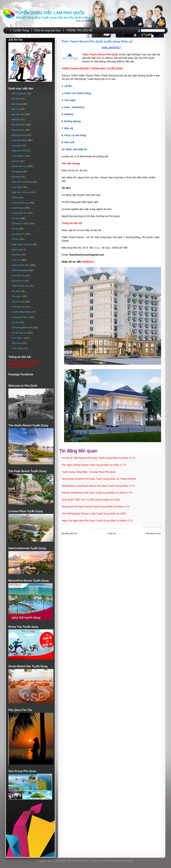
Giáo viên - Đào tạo (21, 192)
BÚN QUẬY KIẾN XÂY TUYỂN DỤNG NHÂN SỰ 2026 (91, 500)
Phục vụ (16, 260)
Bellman (16, 120)
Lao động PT (18, 234)
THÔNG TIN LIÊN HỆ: (79, 30)
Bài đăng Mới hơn (69, 533)
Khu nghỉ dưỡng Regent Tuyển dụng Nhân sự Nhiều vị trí (94, 465)
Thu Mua (16, 291)
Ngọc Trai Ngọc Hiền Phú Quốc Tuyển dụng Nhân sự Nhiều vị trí (97, 521)
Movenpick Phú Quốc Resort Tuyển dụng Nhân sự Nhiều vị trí (96, 507)
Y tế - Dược (18, 348)
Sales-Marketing (20, 270)
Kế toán (16, 218)
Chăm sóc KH (19, 151)
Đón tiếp (16, 177)
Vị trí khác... (18, 338)
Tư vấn (16, 322)
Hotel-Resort (18, 208)
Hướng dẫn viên (20, 213)
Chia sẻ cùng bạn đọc (47, 30)
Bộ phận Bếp (18, 125)
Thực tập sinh (19, 307)
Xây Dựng (17, 343)
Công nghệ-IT (19, 156)
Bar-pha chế (18, 114)
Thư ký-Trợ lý (19, 302)
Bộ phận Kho (18, 130)
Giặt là (15, 198)
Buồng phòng (19, 135)
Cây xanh (17, 146)
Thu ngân (17, 296)
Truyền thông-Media (22, 312)
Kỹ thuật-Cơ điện (20, 224)
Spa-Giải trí (17, 281)
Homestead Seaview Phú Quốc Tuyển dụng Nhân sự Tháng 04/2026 (99, 479)
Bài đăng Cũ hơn (153, 533)
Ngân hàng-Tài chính (22, 244)
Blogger (91, 21)
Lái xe (15, 229)
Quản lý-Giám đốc (21, 265)
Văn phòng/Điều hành (22, 328)
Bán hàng (17, 104)
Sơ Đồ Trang (21, 30)
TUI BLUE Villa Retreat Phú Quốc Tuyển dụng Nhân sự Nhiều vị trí (99, 458)
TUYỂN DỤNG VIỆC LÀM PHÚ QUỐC (51, 13)
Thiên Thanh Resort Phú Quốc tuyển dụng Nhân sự (97, 42)
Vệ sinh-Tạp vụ (19, 333)
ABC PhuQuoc (19, 94)
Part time (16, 255)
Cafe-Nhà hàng (19, 140)
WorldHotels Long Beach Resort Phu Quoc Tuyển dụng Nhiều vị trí (98, 486)
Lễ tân (15, 239)
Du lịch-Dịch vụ (19, 166)
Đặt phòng (17, 172)
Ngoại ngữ (17, 250)
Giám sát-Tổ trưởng (22, 182)
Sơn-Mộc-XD (18, 276)
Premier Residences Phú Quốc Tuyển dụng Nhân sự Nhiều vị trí (97, 493)
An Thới (16, 99)
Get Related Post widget (152, 527)
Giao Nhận (17, 187)
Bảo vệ (15, 109)
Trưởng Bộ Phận (20, 317)
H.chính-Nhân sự (20, 203)
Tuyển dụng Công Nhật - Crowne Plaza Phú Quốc (89, 472)
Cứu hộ (16, 161)
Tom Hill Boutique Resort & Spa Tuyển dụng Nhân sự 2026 (94, 514)
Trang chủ (112, 533)
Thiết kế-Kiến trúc (20, 286)
